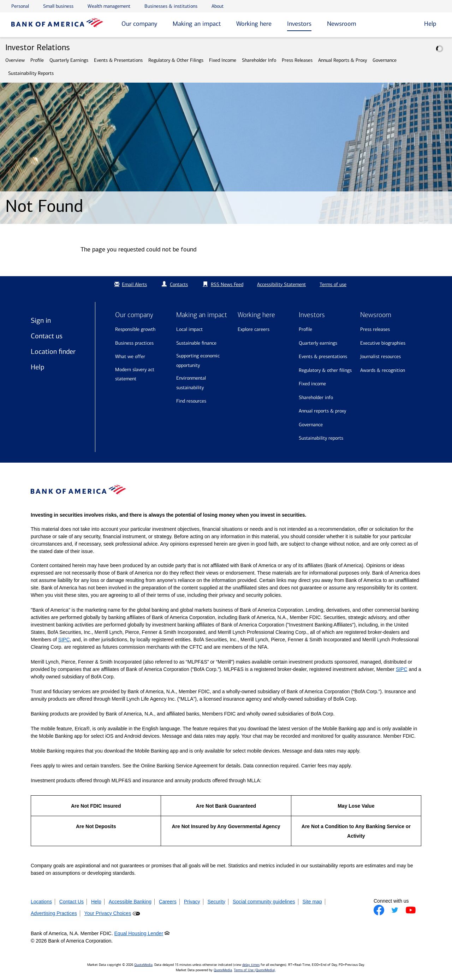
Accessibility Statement (281, 284)
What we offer (130, 357)
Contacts (179, 284)
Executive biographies (383, 343)
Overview (15, 60)
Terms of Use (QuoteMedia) (254, 970)
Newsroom (342, 24)
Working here (254, 24)
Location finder (53, 351)
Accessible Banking (130, 902)
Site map (312, 902)
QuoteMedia (143, 965)
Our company (139, 24)
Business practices (134, 343)
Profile (37, 60)
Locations (41, 902)
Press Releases (297, 60)
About (218, 6)
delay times (251, 965)
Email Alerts (130, 284)
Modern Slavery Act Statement (135, 374)
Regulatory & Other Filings (176, 60)
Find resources (191, 401)
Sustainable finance (196, 343)
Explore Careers (254, 329)
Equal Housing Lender (139, 933)
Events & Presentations (118, 60)
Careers (168, 902)
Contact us (47, 336)
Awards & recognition (383, 370)
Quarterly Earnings (69, 60)
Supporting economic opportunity (198, 361)
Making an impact (197, 24)
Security (216, 902)
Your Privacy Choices (108, 913)
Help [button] (430, 24)
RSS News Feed (227, 284)
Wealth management (109, 6)
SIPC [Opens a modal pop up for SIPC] (64, 640)
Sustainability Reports (31, 73)
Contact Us (72, 902)
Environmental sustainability (191, 383)
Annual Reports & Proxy (343, 60)
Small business (58, 6)
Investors (299, 24)
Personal (20, 6)
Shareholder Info (259, 60)
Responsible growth (135, 329)
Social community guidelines (264, 902)
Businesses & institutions (171, 6)
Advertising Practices (54, 913)
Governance (385, 60)
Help (37, 367)
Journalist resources (380, 357)
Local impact (189, 329)
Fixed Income (223, 60)
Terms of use (333, 284)
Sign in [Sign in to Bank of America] (41, 320)
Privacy (192, 902)
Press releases (375, 329)
